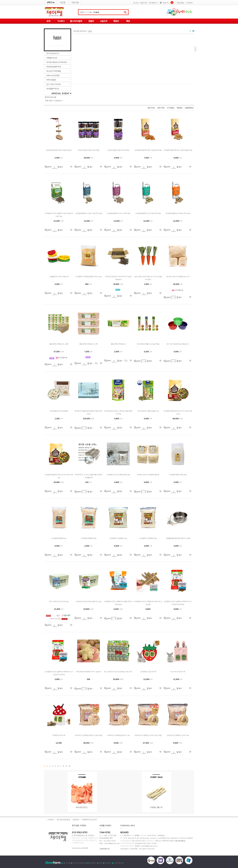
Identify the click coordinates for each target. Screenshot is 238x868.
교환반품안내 (105, 849)
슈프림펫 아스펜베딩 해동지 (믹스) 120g (88, 276)
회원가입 (144, 3)
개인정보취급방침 (63, 820)
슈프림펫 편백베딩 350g (88, 538)
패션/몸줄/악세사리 (53, 89)
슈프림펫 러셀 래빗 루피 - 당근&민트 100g (148, 150)
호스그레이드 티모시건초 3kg (59, 601)
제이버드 (93, 863)
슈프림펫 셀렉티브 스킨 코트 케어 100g (148, 213)
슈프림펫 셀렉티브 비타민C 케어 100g (178, 213)
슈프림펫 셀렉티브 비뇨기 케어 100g (118, 213)
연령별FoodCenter (52, 58)
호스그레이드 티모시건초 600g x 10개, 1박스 (118, 672)
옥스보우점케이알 (80, 863)
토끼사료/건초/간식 (53, 53)
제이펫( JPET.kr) (80, 31)
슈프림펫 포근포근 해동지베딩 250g (118, 475)
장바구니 (166, 3)
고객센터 (189, 3)
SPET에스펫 (119, 863)
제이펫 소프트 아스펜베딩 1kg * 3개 (178, 276)
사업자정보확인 (180, 841)
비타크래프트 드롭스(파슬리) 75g (148, 411)
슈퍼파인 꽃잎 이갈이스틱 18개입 (88, 150)
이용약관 (76, 820)
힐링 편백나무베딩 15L (118, 344)
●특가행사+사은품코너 (54, 101)
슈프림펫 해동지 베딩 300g (178, 475)
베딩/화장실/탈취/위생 (54, 67)
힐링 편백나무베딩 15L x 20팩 (59, 344)
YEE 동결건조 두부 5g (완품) (59, 411)
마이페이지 (153, 3)
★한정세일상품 (50, 97)
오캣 (101, 863)
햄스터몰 (67, 863)
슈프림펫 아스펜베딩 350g (148, 538)
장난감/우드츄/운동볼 (53, 71)
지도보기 (161, 835)
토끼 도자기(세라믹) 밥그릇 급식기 (178, 344)
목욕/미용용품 (51, 80)
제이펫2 (108, 863)
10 (69, 766)
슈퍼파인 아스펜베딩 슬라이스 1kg (118, 735)
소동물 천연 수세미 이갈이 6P (59, 276)
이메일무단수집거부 (89, 820)
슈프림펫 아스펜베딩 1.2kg (118, 538)
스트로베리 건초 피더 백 (148, 672)
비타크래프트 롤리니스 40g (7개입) (148, 344)
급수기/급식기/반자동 (53, 84)
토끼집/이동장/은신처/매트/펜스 (57, 62)
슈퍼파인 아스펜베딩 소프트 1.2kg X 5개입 (148, 735)
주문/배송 (180, 3)
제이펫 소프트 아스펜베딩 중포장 (148, 475)
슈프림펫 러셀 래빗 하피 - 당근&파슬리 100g (178, 150)
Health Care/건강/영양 (53, 75)
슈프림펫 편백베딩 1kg (59, 538)
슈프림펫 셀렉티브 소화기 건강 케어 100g (89, 213)
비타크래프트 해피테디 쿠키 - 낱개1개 (88, 672)
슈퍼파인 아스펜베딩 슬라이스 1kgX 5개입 (88, 735)
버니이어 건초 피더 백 (178, 672)
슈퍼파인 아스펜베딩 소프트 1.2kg (178, 735)
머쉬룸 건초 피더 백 (59, 735)
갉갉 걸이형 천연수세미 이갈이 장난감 (59, 150)
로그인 (136, 3)
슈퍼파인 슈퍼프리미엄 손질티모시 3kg (89, 601)
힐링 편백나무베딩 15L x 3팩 (88, 344)
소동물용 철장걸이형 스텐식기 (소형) (178, 538)
